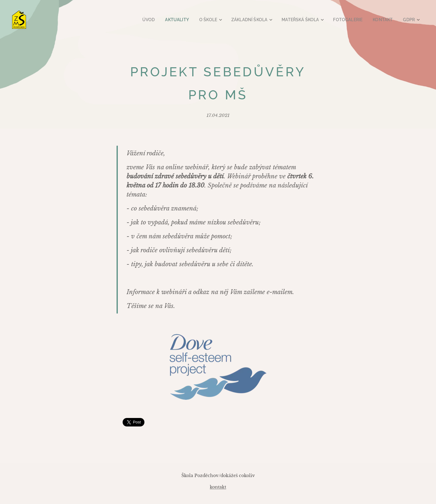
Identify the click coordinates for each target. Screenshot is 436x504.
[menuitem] (163, 20)
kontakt (218, 487)
